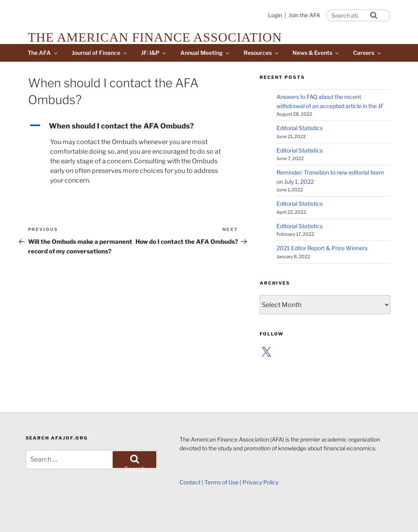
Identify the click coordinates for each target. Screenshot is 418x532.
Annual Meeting (205, 53)
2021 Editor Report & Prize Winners (322, 248)
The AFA (43, 53)
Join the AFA (304, 15)
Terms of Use (221, 482)
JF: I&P (154, 53)
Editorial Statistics (300, 128)
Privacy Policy (260, 482)
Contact (190, 482)
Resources (262, 53)
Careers (368, 53)
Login (275, 15)
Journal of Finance (100, 53)
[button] (133, 126)
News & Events (316, 53)
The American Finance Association (155, 37)
